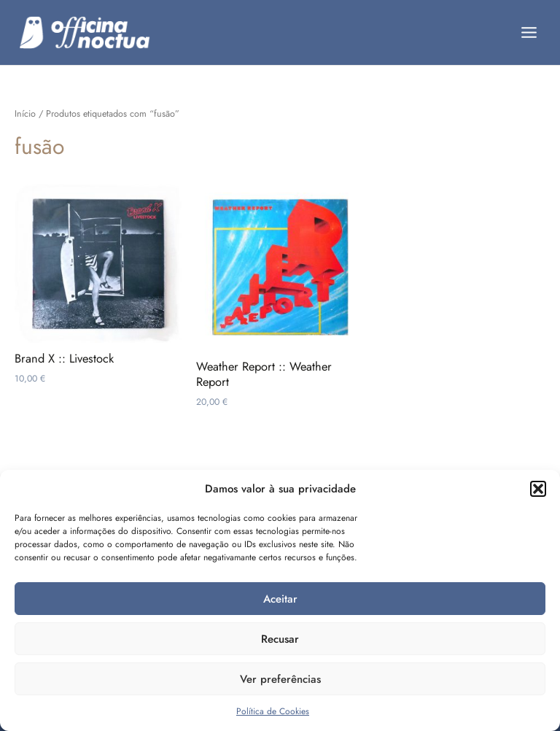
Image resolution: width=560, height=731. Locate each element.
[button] (538, 489)
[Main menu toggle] (529, 32)
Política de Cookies (273, 711)
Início (25, 114)
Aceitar (280, 599)
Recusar (280, 639)
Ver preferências (280, 679)
